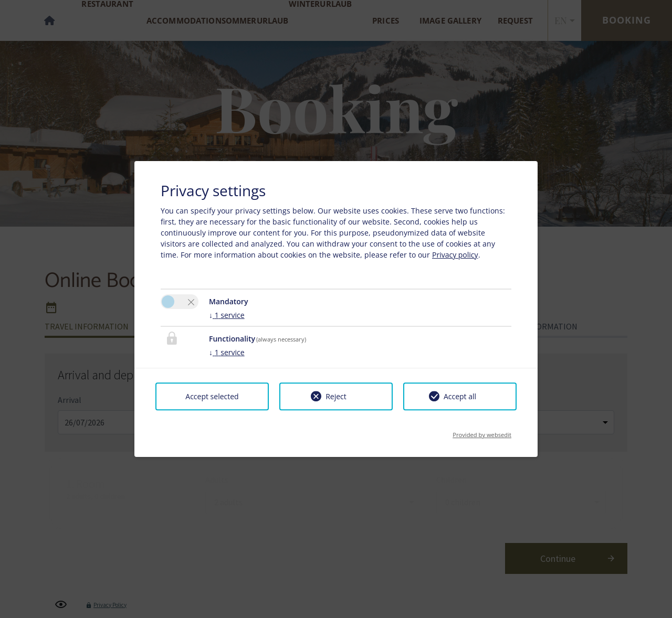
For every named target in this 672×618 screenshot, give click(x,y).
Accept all (460, 396)
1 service (227, 315)
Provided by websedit (482, 431)
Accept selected (212, 396)
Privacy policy (455, 255)
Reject (336, 396)
